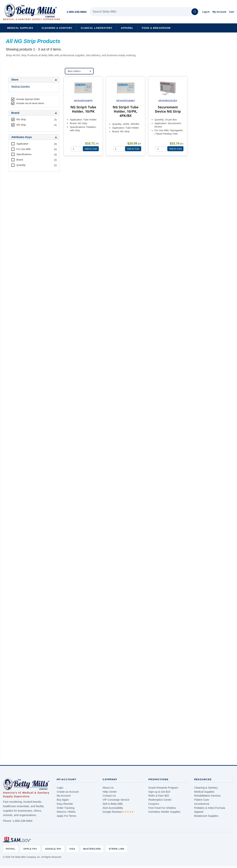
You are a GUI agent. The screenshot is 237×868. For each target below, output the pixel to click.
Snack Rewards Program (163, 788)
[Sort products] (79, 71)
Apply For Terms (66, 816)
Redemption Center (160, 800)
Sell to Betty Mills (113, 804)
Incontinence (202, 804)
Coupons (154, 804)
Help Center (110, 792)
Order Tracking (66, 808)
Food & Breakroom (156, 28)
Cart (232, 12)
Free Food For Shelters (162, 808)
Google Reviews (118, 812)
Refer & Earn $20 (159, 796)
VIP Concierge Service (116, 800)
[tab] (34, 80)
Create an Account (68, 792)
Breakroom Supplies (206, 816)
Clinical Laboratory (97, 28)
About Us (108, 788)
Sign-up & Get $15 (159, 792)
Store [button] (15, 80)
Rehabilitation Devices (207, 796)
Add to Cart (91, 149)
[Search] (195, 12)
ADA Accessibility (113, 808)
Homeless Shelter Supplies (164, 812)
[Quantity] (77, 149)
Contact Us (109, 796)
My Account (219, 12)
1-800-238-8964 (77, 12)
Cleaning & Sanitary (57, 28)
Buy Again (63, 800)
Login (60, 788)
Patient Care (202, 800)
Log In (206, 12)
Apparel (127, 28)
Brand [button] (15, 113)
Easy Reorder (65, 804)
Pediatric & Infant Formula (210, 808)
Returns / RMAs (66, 812)
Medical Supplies (20, 28)
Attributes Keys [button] (22, 137)
